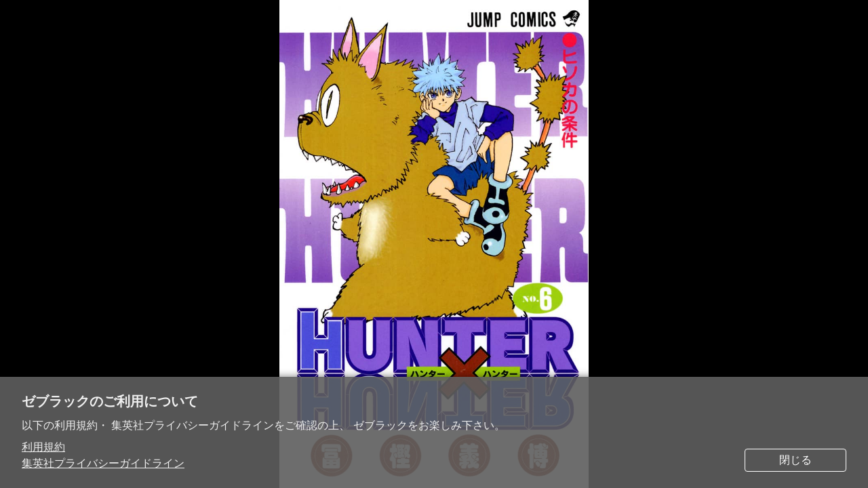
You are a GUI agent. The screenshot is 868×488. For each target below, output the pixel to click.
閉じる (795, 460)
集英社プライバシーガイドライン (103, 463)
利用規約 (43, 447)
